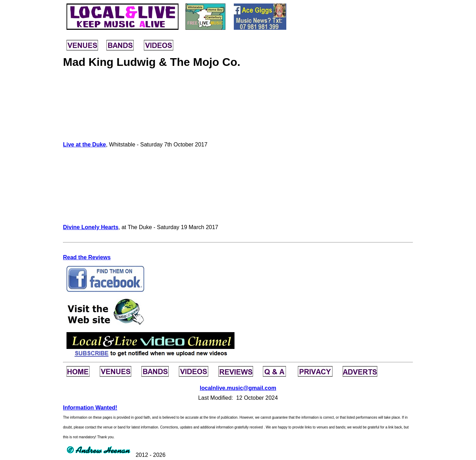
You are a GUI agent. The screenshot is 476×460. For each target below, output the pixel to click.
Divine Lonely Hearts (91, 227)
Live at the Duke (85, 145)
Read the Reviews (87, 257)
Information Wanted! (90, 408)
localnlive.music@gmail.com (238, 388)
